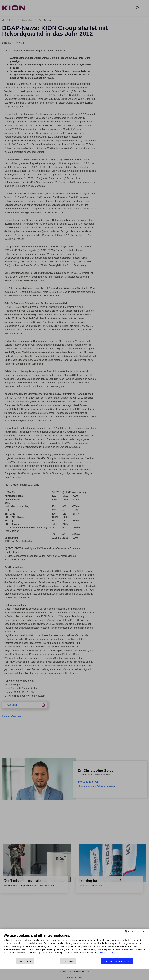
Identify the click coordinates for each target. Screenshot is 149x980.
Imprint (64, 972)
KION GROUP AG (105, 952)
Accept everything (117, 961)
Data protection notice (79, 972)
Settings (25, 961)
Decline (68, 961)
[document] (74, 946)
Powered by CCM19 (74, 977)
